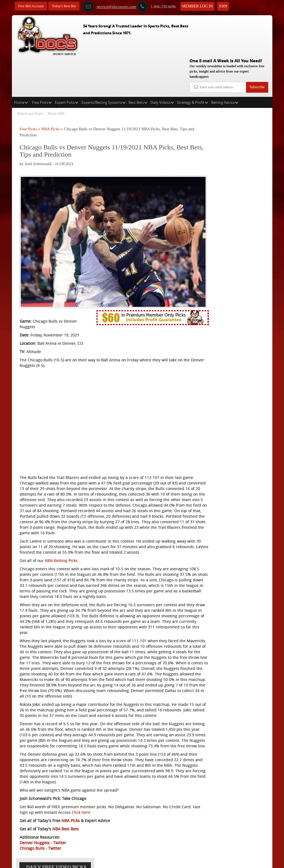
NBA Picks (50, 89)
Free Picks (42, 63)
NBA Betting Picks (61, 515)
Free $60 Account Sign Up (229, 197)
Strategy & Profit (193, 63)
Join (229, 6)
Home (21, 63)
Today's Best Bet (67, 6)
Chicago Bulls (32, 842)
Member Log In (203, 6)
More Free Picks (248, 103)
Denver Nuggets (35, 836)
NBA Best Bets (66, 822)
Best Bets (138, 63)
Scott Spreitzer (237, 145)
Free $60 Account (32, 6)
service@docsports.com (115, 6)
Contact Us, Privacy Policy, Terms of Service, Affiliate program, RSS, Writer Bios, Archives (173, 861)
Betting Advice (225, 63)
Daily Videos (162, 63)
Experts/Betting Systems (103, 63)
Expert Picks (67, 63)
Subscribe (257, 47)
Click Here (113, 806)
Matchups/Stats (30, 74)
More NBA (56, 74)
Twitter (60, 836)
